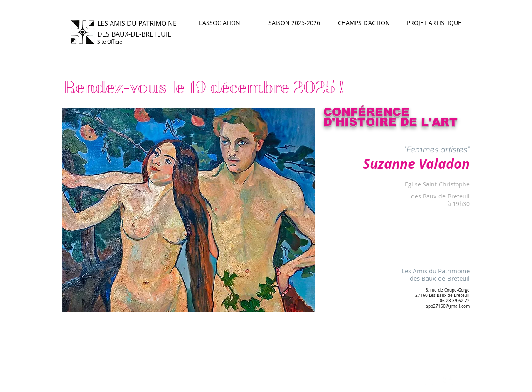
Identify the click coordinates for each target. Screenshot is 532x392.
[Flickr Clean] (448, 381)
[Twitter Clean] (430, 381)
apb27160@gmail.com (448, 306)
